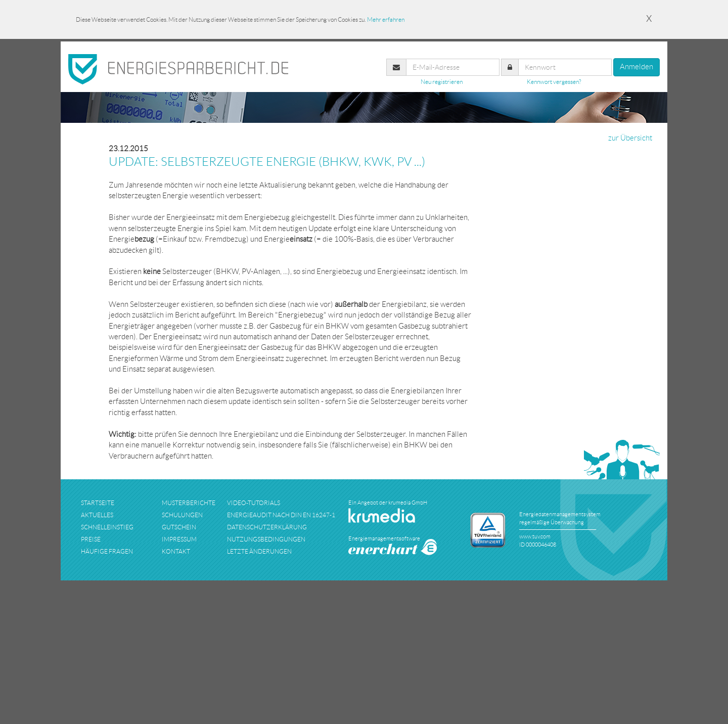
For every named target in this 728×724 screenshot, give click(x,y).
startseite (98, 503)
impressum (179, 539)
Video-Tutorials (254, 503)
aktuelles (97, 515)
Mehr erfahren (386, 19)
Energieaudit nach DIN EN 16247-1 (281, 515)
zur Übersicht (630, 138)
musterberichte (189, 503)
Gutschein (179, 527)
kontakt (176, 551)
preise (91, 539)
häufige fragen (107, 551)
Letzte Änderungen (259, 551)
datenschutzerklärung (267, 527)
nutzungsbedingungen (266, 539)
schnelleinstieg (107, 527)
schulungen (182, 515)
